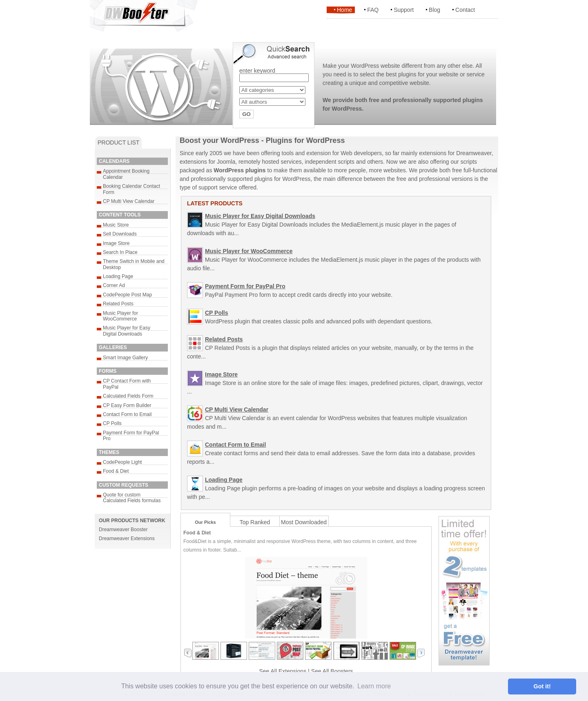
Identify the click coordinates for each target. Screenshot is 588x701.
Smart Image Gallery (125, 358)
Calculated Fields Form (128, 396)
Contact (465, 10)
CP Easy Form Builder (127, 405)
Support (404, 10)
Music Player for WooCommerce (120, 316)
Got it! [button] (542, 686)
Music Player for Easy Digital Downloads (127, 331)
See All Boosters (332, 671)
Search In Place (120, 252)
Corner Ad (114, 285)
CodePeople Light (122, 462)
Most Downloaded (304, 522)
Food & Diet (116, 471)
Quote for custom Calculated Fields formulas (132, 498)
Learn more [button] (374, 686)
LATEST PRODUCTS (215, 203)
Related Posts (118, 304)
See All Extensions (283, 671)
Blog (434, 10)
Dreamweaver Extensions (127, 539)
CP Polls (112, 423)
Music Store (116, 225)
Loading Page (118, 276)
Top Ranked (255, 522)
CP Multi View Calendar (129, 201)
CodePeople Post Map (127, 295)
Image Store (116, 243)
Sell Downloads (120, 234)
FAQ (373, 10)
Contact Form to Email (127, 414)
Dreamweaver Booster (123, 530)
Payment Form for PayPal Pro (245, 286)
